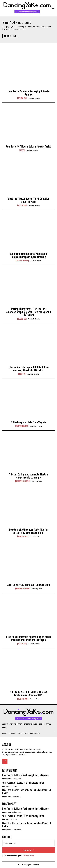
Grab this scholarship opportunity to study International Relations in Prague (28, 638)
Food (22, 150)
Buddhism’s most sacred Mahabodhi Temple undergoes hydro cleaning (29, 255)
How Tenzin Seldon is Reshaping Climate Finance (28, 93)
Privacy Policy (28, 856)
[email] (28, 843)
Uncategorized (22, 261)
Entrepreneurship (23, 481)
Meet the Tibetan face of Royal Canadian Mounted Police (29, 200)
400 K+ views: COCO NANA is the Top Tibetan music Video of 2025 (29, 694)
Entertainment (22, 426)
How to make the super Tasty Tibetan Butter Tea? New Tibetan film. (29, 531)
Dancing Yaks (37, 481)
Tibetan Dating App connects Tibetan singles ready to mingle (28, 476)
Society (22, 374)
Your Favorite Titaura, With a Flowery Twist (29, 147)
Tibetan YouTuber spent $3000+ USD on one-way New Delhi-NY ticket (29, 369)
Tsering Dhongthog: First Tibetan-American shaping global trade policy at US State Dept (29, 312)
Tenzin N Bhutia (34, 98)
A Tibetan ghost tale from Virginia (29, 422)
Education (22, 98)
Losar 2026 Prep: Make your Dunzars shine (29, 585)
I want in (29, 850)
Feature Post (23, 536)
